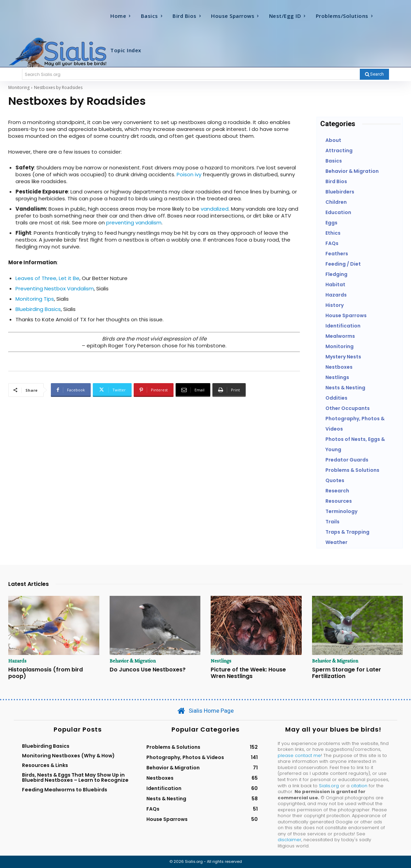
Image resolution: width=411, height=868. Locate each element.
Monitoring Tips (35, 299)
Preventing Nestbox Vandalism (55, 288)
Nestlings (221, 661)
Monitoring (19, 87)
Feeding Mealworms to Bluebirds (65, 790)
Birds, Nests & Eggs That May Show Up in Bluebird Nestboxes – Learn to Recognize (75, 778)
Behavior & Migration (133, 661)
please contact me (299, 755)
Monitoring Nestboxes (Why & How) (68, 756)
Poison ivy (190, 174)
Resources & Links (45, 765)
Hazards (18, 661)
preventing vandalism (134, 222)
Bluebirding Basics (38, 309)
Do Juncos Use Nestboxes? (148, 670)
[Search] (374, 74)
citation (359, 786)
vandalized (215, 209)
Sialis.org (329, 786)
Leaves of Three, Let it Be (47, 278)
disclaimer (290, 840)
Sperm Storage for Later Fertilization (347, 673)
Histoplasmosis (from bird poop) (46, 673)
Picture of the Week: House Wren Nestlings (248, 673)
